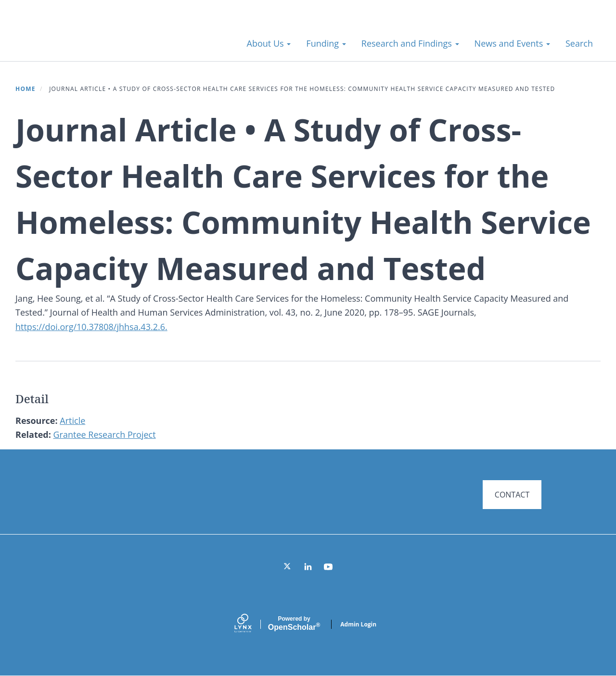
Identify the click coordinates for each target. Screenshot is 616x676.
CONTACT (512, 495)
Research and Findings (410, 43)
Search (579, 43)
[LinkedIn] (308, 567)
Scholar (294, 624)
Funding (326, 43)
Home (26, 89)
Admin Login (358, 624)
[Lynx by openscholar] (251, 624)
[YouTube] (328, 567)
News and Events (512, 43)
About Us (269, 43)
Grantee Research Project (105, 434)
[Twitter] (288, 567)
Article (72, 421)
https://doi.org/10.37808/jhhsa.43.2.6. (91, 327)
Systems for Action (94, 38)
